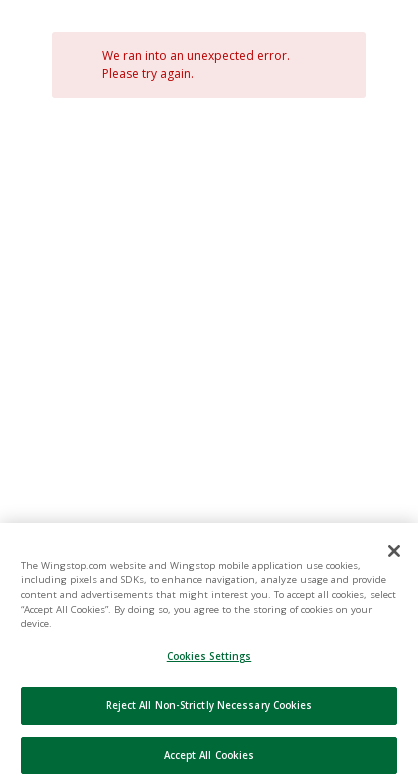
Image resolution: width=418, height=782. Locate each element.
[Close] (339, 73)
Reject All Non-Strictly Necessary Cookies (209, 719)
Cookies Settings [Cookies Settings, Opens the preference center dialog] (209, 670)
